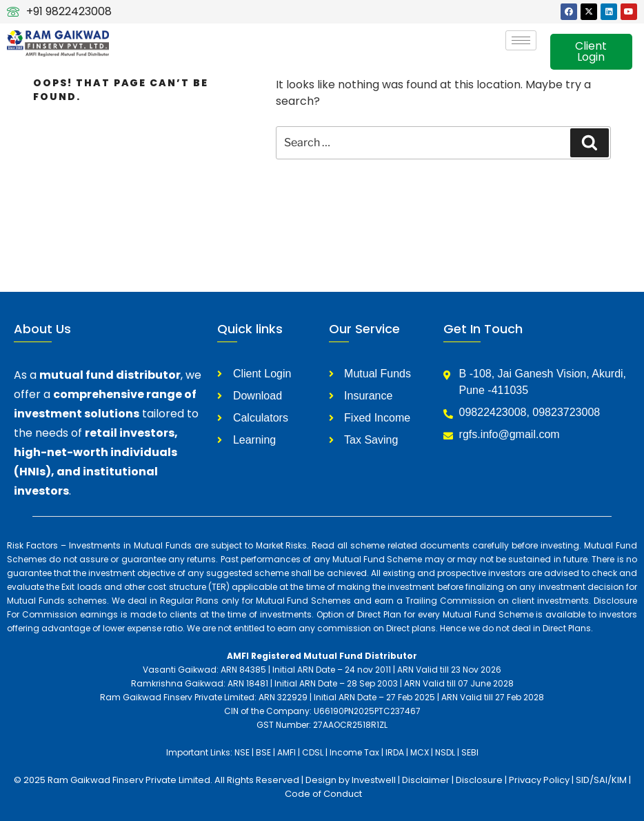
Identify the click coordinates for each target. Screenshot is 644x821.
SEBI (470, 752)
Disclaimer (427, 780)
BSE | (265, 752)
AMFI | (289, 752)
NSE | (244, 752)
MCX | (422, 752)
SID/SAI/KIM (601, 780)
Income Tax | (356, 752)
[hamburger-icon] (521, 40)
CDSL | (315, 752)
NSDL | (447, 752)
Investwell (374, 780)
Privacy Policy (539, 780)
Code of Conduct (323, 794)
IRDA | (397, 752)
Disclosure (480, 780)
